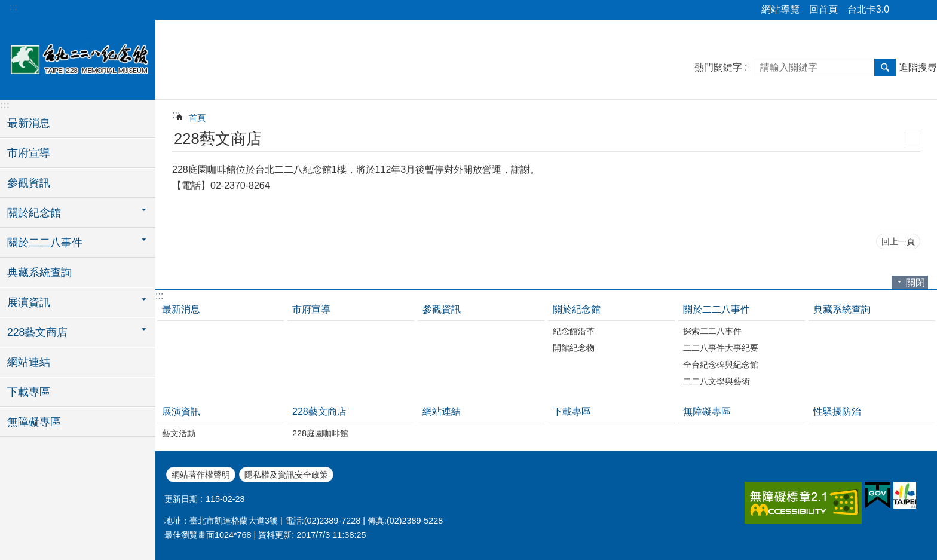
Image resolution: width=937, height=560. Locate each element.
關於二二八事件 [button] (45, 243)
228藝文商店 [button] (37, 332)
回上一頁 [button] (898, 241)
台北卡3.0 (868, 9)
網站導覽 (780, 9)
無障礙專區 (34, 422)
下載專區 (29, 392)
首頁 (197, 118)
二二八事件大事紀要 (721, 348)
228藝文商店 (319, 411)
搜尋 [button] (885, 68)
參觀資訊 (29, 183)
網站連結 (29, 362)
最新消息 (29, 123)
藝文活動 (179, 433)
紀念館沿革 (574, 331)
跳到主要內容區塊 (6, 6)
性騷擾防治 (837, 411)
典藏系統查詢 (39, 273)
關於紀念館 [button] (34, 213)
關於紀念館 (577, 309)
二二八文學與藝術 (716, 381)
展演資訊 (181, 411)
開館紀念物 (574, 348)
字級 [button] (921, 10)
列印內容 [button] (912, 137)
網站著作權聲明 (201, 475)
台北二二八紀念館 (78, 58)
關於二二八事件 (716, 309)
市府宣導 (29, 153)
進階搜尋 (918, 67)
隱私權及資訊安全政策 (286, 475)
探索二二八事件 (712, 331)
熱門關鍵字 (718, 67)
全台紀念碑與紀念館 (721, 365)
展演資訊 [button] (29, 302)
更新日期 (181, 499)
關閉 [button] (915, 282)
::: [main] (176, 114)
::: (13, 7)
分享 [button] (904, 10)
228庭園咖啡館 (320, 433)
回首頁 (823, 9)
